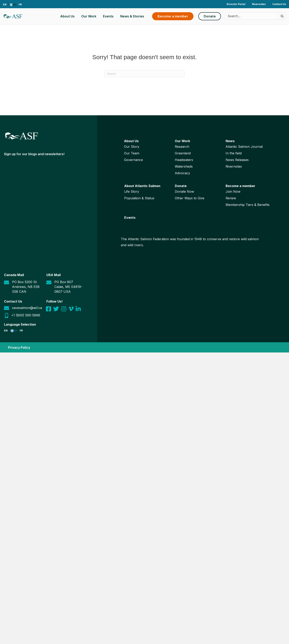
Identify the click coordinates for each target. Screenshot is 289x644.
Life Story (132, 191)
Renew (231, 198)
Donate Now (184, 191)
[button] (282, 16)
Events (108, 16)
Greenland (183, 153)
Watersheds (184, 166)
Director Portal (236, 4)
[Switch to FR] (17, 5)
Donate (181, 186)
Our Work (89, 16)
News (230, 141)
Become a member (240, 186)
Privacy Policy (19, 347)
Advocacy (182, 173)
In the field (234, 153)
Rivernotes (259, 4)
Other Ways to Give (190, 198)
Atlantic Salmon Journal (244, 147)
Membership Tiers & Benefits (248, 205)
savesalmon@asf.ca (27, 308)
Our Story (132, 147)
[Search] (144, 74)
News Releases (237, 160)
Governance (133, 160)
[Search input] (251, 16)
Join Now (233, 191)
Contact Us (279, 4)
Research (182, 147)
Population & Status (139, 198)
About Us (67, 16)
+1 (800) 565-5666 (26, 315)
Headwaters (184, 160)
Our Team (132, 153)
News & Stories (132, 16)
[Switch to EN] (8, 5)
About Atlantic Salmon (142, 186)
